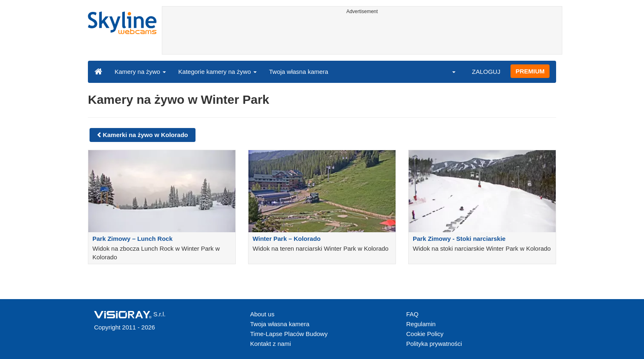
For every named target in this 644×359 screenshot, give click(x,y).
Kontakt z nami (270, 344)
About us (262, 314)
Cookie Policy (425, 334)
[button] (448, 71)
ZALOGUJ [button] (486, 72)
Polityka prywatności (434, 344)
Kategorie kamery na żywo (217, 72)
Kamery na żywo (140, 72)
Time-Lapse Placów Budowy (289, 334)
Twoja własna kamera (299, 72)
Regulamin (421, 324)
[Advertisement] (362, 36)
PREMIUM (530, 71)
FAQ (412, 314)
